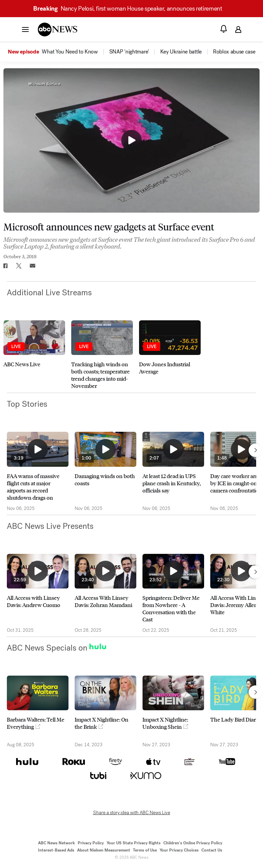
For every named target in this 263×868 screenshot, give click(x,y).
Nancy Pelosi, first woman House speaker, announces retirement (131, 9)
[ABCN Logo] (58, 29)
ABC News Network (57, 843)
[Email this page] (33, 266)
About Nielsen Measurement (104, 850)
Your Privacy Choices (179, 850)
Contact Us (212, 850)
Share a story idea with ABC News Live (132, 813)
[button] (25, 29)
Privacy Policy (91, 843)
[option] (58, 52)
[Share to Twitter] (19, 266)
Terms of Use (145, 850)
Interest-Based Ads (56, 850)
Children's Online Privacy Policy (193, 843)
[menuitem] (70, 52)
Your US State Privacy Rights (134, 843)
